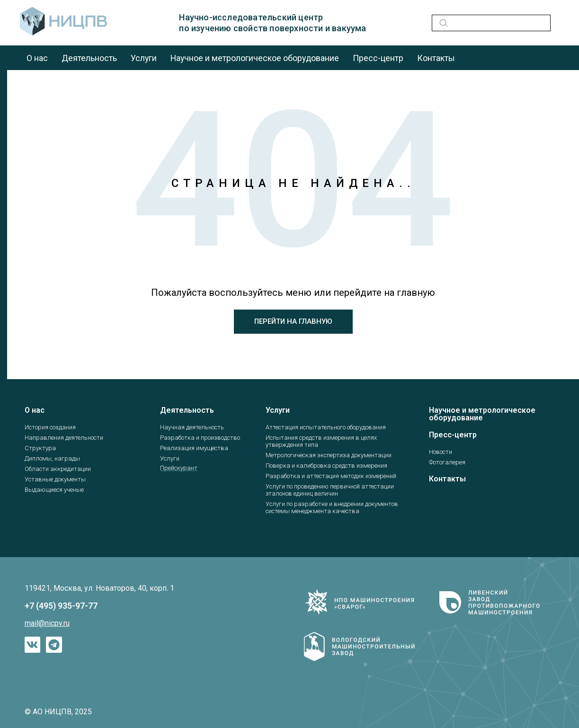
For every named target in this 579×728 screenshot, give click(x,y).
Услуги (145, 58)
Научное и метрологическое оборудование (258, 58)
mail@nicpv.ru (47, 623)
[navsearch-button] (442, 23)
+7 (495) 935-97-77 (61, 606)
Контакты (441, 58)
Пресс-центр (383, 58)
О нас (38, 58)
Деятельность (90, 58)
